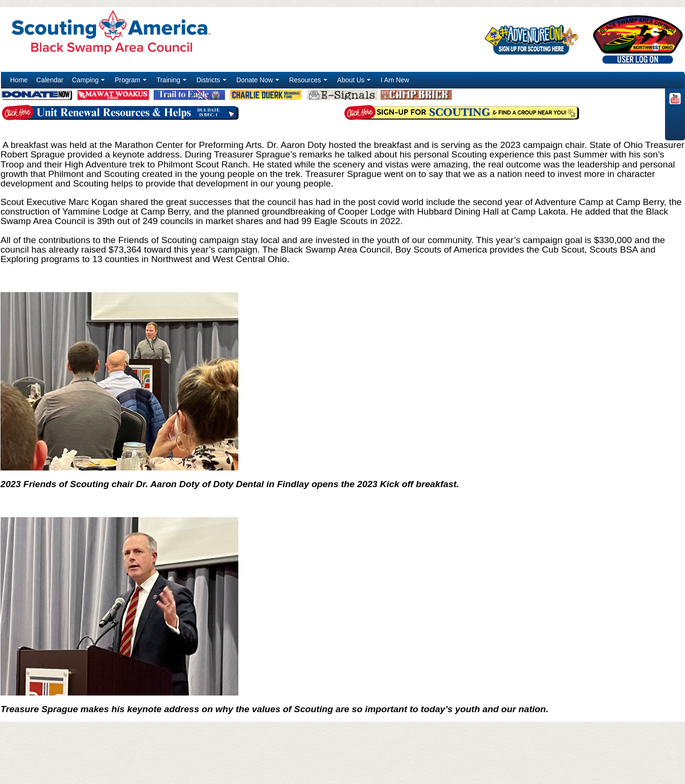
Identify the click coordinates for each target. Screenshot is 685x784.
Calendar (50, 80)
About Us (355, 82)
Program (132, 82)
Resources (309, 82)
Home (19, 80)
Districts (212, 82)
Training (172, 82)
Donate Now (259, 82)
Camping (89, 82)
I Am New (395, 80)
